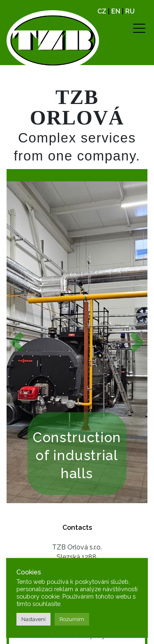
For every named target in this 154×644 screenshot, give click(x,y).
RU (130, 11)
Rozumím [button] (72, 619)
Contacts (77, 528)
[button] (17, 342)
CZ (102, 11)
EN (116, 11)
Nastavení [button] (33, 619)
